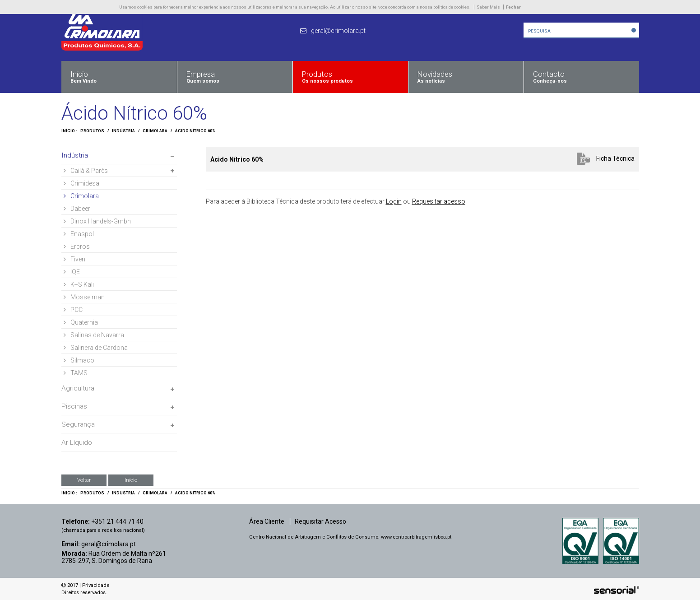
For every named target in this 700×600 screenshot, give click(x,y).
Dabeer (77, 209)
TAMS (76, 373)
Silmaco (79, 360)
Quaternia (81, 322)
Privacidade (96, 585)
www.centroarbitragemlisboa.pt (416, 537)
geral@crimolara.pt (109, 544)
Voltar (84, 480)
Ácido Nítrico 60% (195, 131)
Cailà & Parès (86, 171)
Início (131, 480)
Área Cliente (267, 521)
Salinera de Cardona (96, 348)
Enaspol (79, 234)
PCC (73, 310)
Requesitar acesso (439, 201)
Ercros (77, 247)
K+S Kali (79, 284)
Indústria (123, 131)
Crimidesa (81, 183)
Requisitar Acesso (320, 521)
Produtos (92, 131)
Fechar (513, 7)
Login (394, 201)
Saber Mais (488, 7)
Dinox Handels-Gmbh (97, 221)
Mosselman (84, 297)
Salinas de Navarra (94, 335)
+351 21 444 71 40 (117, 521)
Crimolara (155, 131)
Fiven (74, 259)
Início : (69, 131)
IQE (72, 272)
